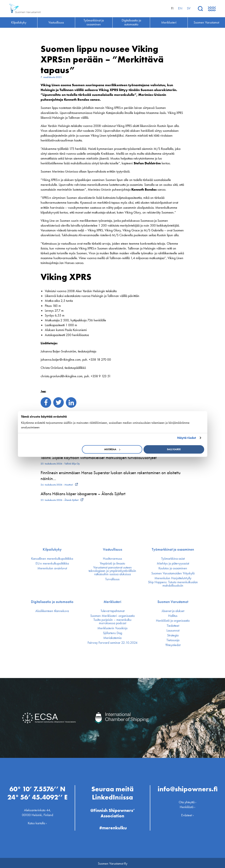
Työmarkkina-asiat (173, 559)
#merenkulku (113, 826)
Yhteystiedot (173, 645)
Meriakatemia (112, 638)
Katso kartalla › (37, 822)
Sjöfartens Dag (112, 633)
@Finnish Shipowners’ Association (112, 812)
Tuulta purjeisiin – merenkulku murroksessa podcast (112, 621)
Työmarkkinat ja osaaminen (173, 549)
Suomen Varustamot (173, 602)
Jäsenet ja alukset (173, 611)
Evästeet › (188, 814)
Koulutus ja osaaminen (173, 568)
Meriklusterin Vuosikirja (112, 628)
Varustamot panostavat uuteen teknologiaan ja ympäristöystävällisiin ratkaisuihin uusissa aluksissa (112, 571)
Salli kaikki (174, 449)
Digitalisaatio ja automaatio (52, 602)
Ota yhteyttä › (188, 801)
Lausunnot (173, 631)
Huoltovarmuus (112, 559)
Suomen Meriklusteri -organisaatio (112, 616)
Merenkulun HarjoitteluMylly (173, 578)
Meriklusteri (112, 602)
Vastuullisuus (112, 549)
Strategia (173, 635)
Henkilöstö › (188, 805)
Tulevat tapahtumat (112, 611)
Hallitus (173, 616)
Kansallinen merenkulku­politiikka (52, 559)
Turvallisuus (112, 579)
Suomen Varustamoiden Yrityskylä (173, 573)
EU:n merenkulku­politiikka (52, 563)
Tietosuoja (173, 640)
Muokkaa (112, 449)
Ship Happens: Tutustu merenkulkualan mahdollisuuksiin (173, 584)
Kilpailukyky (52, 549)
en (180, 8)
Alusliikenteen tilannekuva (52, 611)
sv (189, 8)
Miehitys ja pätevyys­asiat (173, 563)
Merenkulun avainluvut (52, 568)
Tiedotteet (173, 626)
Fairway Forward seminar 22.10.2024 (112, 643)
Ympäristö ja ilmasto (112, 563)
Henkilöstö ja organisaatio (173, 621)
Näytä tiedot (187, 438)
